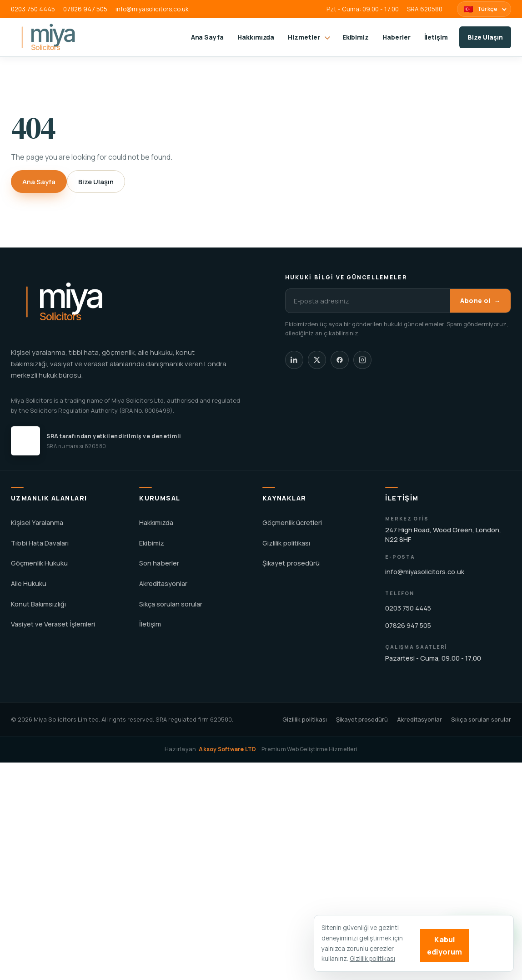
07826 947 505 (85, 9)
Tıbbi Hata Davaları (40, 543)
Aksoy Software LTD (227, 749)
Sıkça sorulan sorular (171, 604)
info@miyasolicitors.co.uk (152, 9)
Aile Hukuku (29, 583)
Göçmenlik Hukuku (39, 563)
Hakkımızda (256, 37)
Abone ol (480, 301)
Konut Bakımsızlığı (38, 604)
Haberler (396, 37)
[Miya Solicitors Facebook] (340, 360)
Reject (489, 945)
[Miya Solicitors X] (317, 360)
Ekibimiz (356, 37)
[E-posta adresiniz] (368, 301)
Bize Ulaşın (485, 37)
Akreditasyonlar (163, 583)
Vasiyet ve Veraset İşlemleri (53, 624)
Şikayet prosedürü (291, 563)
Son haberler (159, 563)
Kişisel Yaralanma (37, 523)
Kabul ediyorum (444, 945)
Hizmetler (309, 37)
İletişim (436, 37)
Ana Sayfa (207, 37)
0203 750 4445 (33, 9)
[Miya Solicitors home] (65, 37)
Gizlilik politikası (286, 543)
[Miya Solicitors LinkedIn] (294, 360)
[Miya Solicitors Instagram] (362, 360)
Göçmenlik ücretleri (292, 523)
